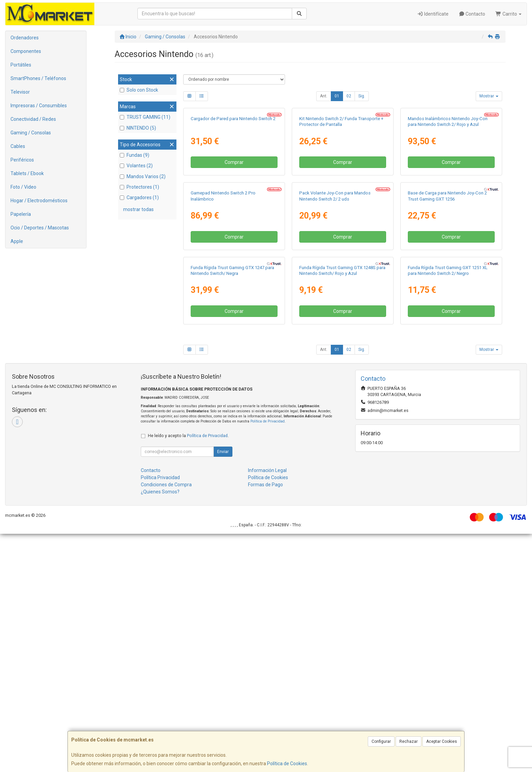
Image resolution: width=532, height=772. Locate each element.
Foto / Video (23, 187)
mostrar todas (138, 209)
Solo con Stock (139, 90)
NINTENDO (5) (138, 128)
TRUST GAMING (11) (145, 117)
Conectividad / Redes (33, 119)
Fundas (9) (135, 155)
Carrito (508, 14)
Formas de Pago (265, 723)
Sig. (362, 96)
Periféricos (22, 160)
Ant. (324, 96)
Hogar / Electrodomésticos (39, 201)
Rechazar (408, 741)
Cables (18, 146)
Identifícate (433, 14)
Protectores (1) (139, 187)
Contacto (472, 14)
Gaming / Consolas (31, 133)
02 (349, 96)
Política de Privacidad (268, 660)
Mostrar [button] (489, 96)
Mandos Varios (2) (143, 176)
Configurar (381, 741)
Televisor (20, 92)
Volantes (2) (136, 166)
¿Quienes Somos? (160, 730)
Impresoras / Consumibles (39, 106)
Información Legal (267, 709)
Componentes (26, 51)
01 (337, 96)
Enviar (223, 690)
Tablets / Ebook (27, 173)
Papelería (21, 214)
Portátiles (21, 65)
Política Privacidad (160, 716)
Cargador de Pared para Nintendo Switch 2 (233, 198)
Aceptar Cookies (442, 741)
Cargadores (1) (139, 197)
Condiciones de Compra (166, 723)
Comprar (234, 242)
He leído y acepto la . (188, 674)
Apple (17, 241)
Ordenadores (25, 38)
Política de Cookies (287, 764)
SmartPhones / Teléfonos (38, 78)
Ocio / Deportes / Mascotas (40, 228)
